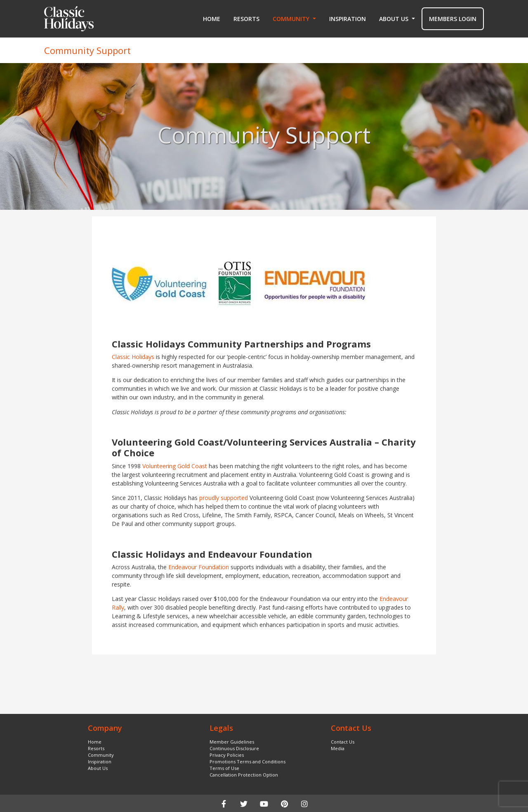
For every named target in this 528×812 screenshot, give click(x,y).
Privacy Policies (227, 755)
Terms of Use (224, 768)
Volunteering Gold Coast (175, 466)
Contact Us (343, 742)
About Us (98, 768)
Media (338, 748)
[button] (294, 19)
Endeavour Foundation (199, 567)
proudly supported (224, 498)
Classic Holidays (133, 357)
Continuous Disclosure (234, 748)
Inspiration (348, 19)
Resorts (246, 19)
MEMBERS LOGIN (453, 19)
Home (212, 19)
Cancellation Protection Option (244, 775)
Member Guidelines (232, 742)
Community (101, 755)
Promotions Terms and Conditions (247, 762)
